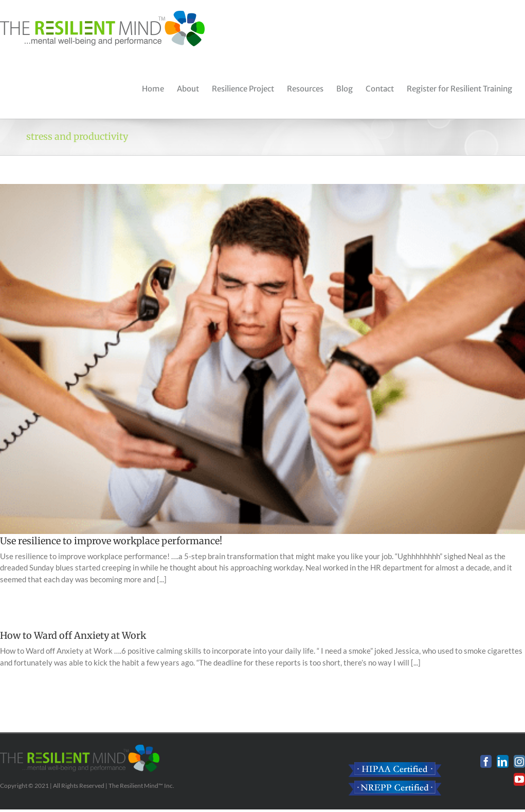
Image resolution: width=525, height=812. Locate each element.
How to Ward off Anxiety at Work (73, 635)
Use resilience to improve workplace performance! (111, 541)
